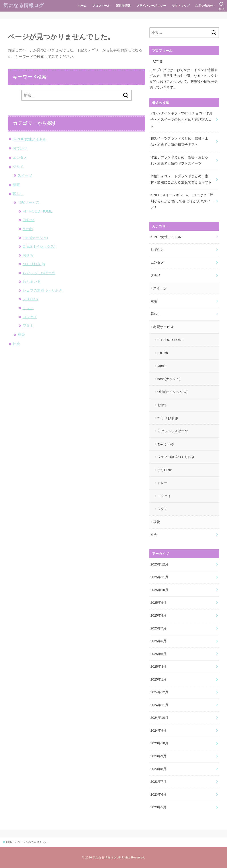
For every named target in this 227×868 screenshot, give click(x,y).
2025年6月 (159, 641)
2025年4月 (159, 667)
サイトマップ (181, 6)
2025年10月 (159, 590)
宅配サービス (28, 202)
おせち (28, 255)
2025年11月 (159, 577)
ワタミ (28, 325)
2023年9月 (159, 756)
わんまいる (32, 281)
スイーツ (25, 175)
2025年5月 (159, 654)
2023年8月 (159, 769)
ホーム (82, 6)
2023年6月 (159, 794)
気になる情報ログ (24, 5)
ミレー (28, 308)
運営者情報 (123, 6)
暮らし (18, 194)
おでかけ (20, 148)
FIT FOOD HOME (38, 211)
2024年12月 (159, 692)
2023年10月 (159, 743)
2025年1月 (159, 679)
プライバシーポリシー (151, 6)
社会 (16, 344)
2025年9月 (159, 603)
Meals (28, 229)
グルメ (18, 167)
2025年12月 (159, 564)
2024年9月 (159, 731)
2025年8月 (159, 615)
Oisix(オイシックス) (39, 246)
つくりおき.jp (34, 264)
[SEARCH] (222, 6)
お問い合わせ (204, 6)
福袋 (21, 334)
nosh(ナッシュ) (35, 238)
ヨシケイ (30, 317)
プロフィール (101, 6)
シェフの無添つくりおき (43, 290)
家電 (16, 185)
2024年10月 (159, 718)
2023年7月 (159, 782)
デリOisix (30, 299)
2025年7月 (159, 628)
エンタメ (20, 157)
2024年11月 (159, 705)
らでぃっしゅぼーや (39, 273)
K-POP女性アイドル (29, 139)
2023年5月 (159, 807)
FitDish (29, 220)
